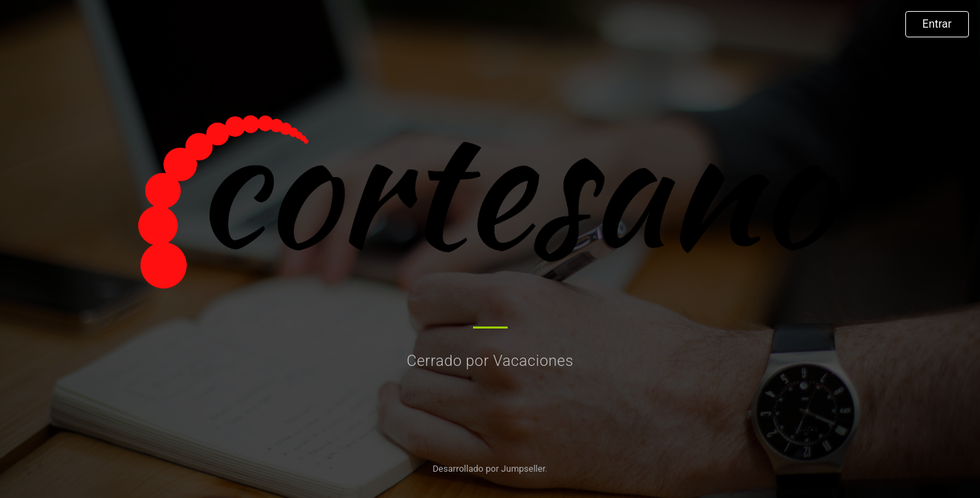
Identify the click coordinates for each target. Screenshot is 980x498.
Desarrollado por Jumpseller (489, 469)
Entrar (937, 24)
